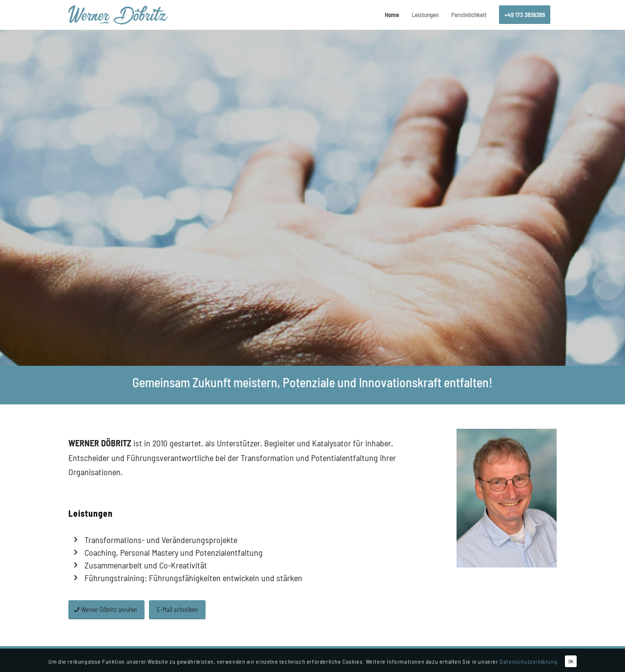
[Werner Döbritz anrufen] (106, 610)
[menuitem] (392, 15)
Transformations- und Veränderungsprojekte (161, 540)
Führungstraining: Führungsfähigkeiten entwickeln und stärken (193, 578)
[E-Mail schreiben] (177, 610)
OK (571, 661)
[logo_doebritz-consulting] (118, 15)
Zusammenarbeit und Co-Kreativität (146, 565)
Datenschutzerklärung (528, 661)
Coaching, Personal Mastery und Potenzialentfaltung (174, 552)
